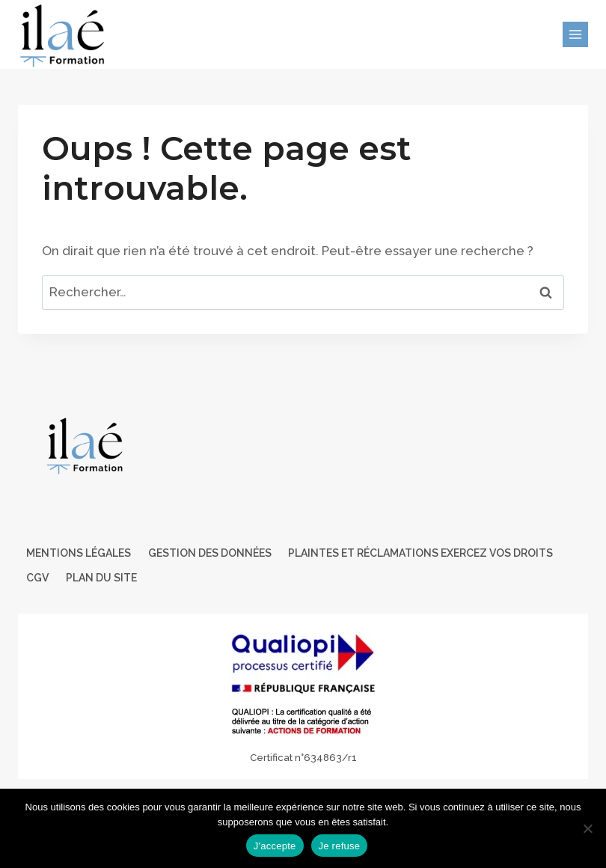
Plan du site (101, 578)
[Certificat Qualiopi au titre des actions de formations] (303, 697)
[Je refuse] (587, 828)
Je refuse (340, 846)
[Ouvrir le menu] (575, 34)
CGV (37, 578)
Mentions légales (79, 553)
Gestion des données (210, 553)
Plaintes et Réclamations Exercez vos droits (420, 553)
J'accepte (275, 846)
